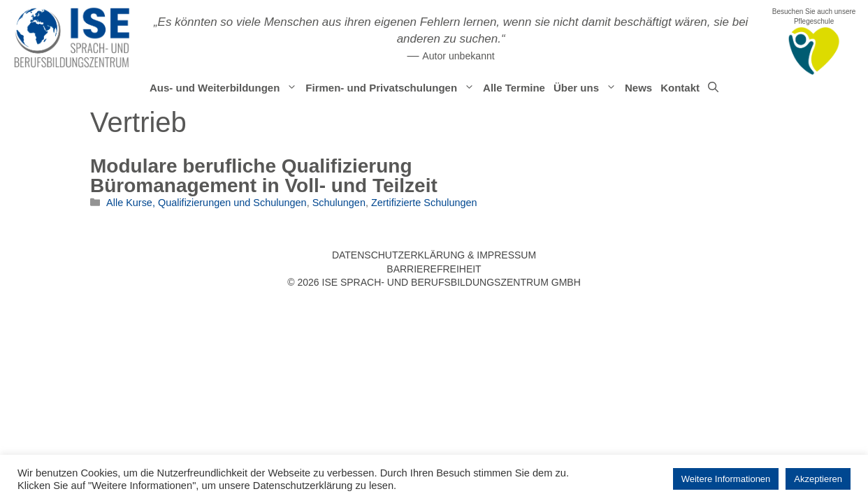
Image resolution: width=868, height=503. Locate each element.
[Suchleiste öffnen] (713, 88)
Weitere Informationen (726, 479)
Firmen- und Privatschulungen (392, 88)
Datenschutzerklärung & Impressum (434, 255)
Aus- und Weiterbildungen (225, 88)
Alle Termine (514, 88)
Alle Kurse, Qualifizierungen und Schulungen (207, 203)
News (638, 88)
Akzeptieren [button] (818, 479)
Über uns (587, 88)
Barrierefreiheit (434, 269)
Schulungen (339, 203)
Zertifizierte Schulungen (424, 203)
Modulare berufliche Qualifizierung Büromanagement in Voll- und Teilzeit (264, 176)
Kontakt (680, 88)
